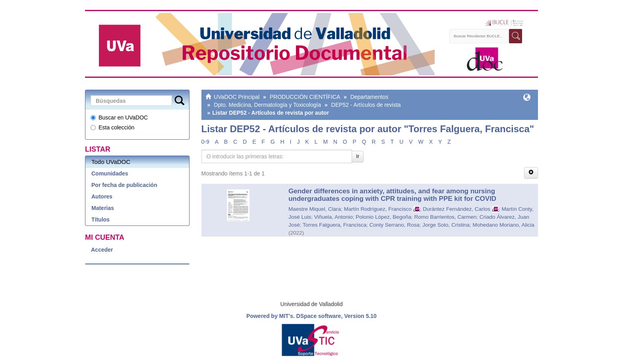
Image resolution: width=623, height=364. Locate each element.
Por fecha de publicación (124, 185)
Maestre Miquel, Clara (315, 209)
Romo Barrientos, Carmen (445, 217)
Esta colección (112, 127)
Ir (358, 156)
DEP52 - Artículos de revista (366, 105)
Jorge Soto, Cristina (446, 225)
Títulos (101, 220)
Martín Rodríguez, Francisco (377, 209)
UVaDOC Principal (237, 97)
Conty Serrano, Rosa (395, 225)
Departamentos (370, 97)
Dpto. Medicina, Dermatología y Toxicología (267, 105)
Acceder (102, 250)
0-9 (205, 142)
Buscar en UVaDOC (119, 117)
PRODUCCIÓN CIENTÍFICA (305, 97)
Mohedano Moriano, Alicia (503, 225)
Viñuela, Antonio (333, 217)
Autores (102, 196)
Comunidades (110, 173)
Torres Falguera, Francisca (335, 225)
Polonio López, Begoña (383, 217)
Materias (103, 208)
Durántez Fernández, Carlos (457, 209)
